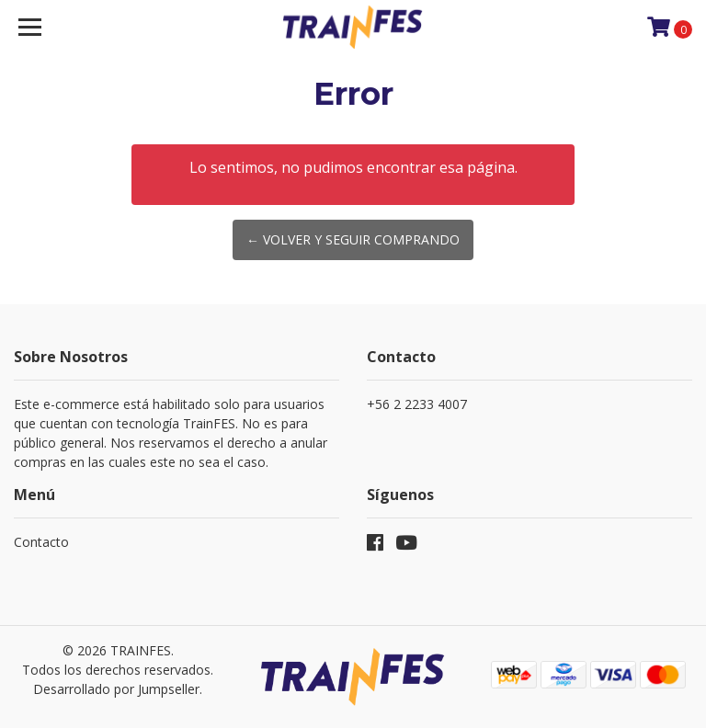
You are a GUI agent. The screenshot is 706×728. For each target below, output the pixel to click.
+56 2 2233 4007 (417, 404)
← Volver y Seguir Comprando (353, 239)
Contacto (41, 542)
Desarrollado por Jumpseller (116, 689)
